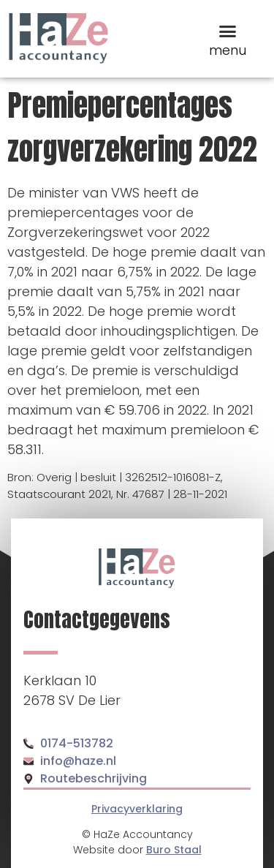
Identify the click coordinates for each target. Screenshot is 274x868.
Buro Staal (174, 850)
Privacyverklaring (137, 809)
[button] (228, 31)
